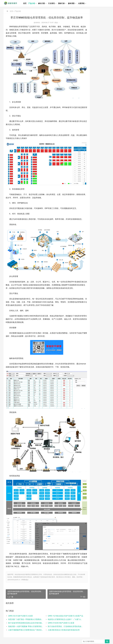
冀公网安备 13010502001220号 (27, 641)
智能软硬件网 (31, 638)
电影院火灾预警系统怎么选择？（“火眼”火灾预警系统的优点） (58, 607)
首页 (28, 3)
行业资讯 (54, 3)
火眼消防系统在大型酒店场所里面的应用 (58, 618)
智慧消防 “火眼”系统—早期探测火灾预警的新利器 (24, 607)
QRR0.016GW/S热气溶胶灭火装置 (56, 611)
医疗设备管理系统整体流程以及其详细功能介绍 (24, 611)
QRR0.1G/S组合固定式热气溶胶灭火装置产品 (58, 604)
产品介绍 (34, 3)
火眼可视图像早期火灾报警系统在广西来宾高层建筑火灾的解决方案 (24, 618)
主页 (11, 11)
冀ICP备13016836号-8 (10, 641)
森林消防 (74, 3)
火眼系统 (84, 3)
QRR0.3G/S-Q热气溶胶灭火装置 (20, 604)
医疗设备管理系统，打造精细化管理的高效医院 (58, 614)
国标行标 (64, 3)
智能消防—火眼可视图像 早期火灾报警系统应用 (24, 614)
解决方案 (44, 3)
